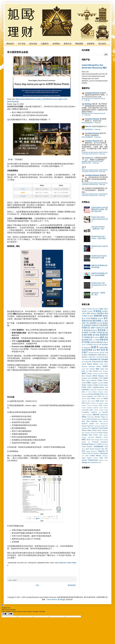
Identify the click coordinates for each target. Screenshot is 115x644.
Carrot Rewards (91, 380)
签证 (91, 340)
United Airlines (96, 456)
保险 (101, 309)
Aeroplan (94, 359)
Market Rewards (87, 415)
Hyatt (97, 401)
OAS (97, 424)
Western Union (103, 460)
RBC (84, 440)
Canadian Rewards (92, 93)
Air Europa (85, 362)
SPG (83, 451)
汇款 (87, 323)
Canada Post (86, 378)
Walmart (84, 460)
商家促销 (104, 340)
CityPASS (101, 383)
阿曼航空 (84, 309)
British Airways (98, 376)
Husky (93, 401)
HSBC (106, 399)
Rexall (106, 440)
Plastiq (94, 430)
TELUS (84, 453)
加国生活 (86, 328)
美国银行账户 (89, 337)
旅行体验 (96, 335)
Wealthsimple (93, 460)
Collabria (90, 385)
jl (85, 167)
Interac (88, 403)
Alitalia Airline (104, 364)
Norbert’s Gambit (88, 424)
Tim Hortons (95, 453)
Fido (99, 396)
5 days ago (102, 154)
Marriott (96, 414)
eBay (83, 392)
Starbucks (94, 451)
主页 (37, 585)
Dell (107, 387)
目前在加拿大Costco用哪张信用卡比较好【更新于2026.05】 (100, 209)
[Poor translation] (10, 614)
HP (102, 399)
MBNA (84, 417)
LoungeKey (85, 412)
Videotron (105, 456)
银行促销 (101, 350)
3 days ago (97, 123)
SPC (106, 449)
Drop (106, 390)
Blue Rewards (104, 371)
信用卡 (95, 347)
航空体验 (97, 321)
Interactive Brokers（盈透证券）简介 (98, 228)
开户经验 (92, 332)
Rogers (91, 444)
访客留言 (91, 44)
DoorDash (93, 390)
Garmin (84, 399)
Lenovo (96, 410)
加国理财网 (103, 325)
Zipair (100, 463)
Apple (102, 369)
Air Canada (103, 359)
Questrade (91, 437)
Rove (96, 444)
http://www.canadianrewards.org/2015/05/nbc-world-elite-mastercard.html (95, 153)
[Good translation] (4, 614)
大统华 (84, 313)
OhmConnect (104, 424)
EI (87, 392)
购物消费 (98, 316)
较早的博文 (72, 585)
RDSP (92, 440)
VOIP (106, 458)
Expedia (90, 396)
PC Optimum (93, 428)
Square (88, 451)
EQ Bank (91, 394)
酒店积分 (94, 330)
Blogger (63, 599)
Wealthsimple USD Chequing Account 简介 (99, 285)
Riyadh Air (86, 442)
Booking (95, 374)
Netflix (100, 421)
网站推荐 (79, 44)
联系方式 (68, 44)
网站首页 (10, 44)
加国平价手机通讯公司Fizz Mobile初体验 (99, 274)
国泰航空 (94, 318)
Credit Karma (103, 385)
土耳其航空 (90, 345)
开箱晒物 (99, 332)
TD (107, 451)
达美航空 (105, 311)
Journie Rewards (92, 405)
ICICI (106, 401)
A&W (83, 360)
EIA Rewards (93, 392)
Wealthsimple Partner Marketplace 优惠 (99, 257)
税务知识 (100, 342)
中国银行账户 (92, 357)
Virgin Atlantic (87, 458)
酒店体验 (102, 330)
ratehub (106, 437)
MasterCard (104, 415)
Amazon (84, 366)
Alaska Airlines (93, 364)
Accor (87, 359)
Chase (100, 380)
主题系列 (45, 44)
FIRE (103, 396)
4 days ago (97, 137)
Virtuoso (96, 458)
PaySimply (97, 426)
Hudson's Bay (86, 401)
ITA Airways (100, 403)
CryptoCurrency (98, 387)
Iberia (102, 401)
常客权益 (97, 311)
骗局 (102, 337)
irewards (93, 403)
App (97, 369)
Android (92, 369)
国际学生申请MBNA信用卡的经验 (99, 266)
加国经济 (95, 325)
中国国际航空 (92, 355)
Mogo (103, 417)
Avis (87, 371)
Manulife (105, 412)
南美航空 (97, 337)
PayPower (90, 426)
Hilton (15, 580)
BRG (106, 374)
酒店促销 (87, 330)
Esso (102, 394)
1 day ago (87, 100)
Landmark (89, 408)
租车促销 (102, 357)
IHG (83, 403)
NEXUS (106, 421)
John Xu (88, 126)
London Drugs (103, 410)
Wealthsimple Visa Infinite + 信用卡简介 (99, 237)
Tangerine (101, 451)
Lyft (100, 412)
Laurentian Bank (87, 410)
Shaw (83, 449)
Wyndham (94, 462)
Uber (87, 456)
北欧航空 (91, 311)
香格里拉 (96, 345)
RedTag (97, 440)
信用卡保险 (104, 348)
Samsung (105, 444)
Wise (89, 462)
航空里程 (89, 321)
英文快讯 (102, 44)
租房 (106, 357)
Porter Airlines (103, 433)
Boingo (89, 374)
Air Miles (105, 362)
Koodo (84, 408)
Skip (103, 449)
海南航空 (101, 318)
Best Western (94, 371)
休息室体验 (87, 350)
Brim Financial (87, 376)
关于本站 (22, 44)
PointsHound (94, 433)
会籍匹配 (93, 323)
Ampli (83, 369)
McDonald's (91, 417)
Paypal (84, 426)
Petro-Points (103, 428)
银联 (95, 350)
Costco (96, 385)
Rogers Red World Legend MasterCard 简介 (100, 219)
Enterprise (85, 394)
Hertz (89, 399)
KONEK (106, 405)
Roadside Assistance (100, 442)
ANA (87, 369)
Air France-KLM (95, 362)
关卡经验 (87, 318)
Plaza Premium (103, 430)
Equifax (97, 394)
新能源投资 (87, 348)
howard (88, 158)
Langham (96, 408)
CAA (106, 376)
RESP (102, 440)
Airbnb (84, 364)
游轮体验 (91, 353)
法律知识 (94, 313)
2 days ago (87, 115)
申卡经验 (86, 342)
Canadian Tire (97, 378)
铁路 (105, 342)
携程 (100, 345)
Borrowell (101, 374)
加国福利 (88, 325)
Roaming (85, 444)
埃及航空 (90, 309)
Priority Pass (98, 435)
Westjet (84, 462)
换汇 (103, 321)
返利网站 (101, 313)
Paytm (103, 426)
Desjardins (86, 390)
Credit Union (87, 387)
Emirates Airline (103, 392)
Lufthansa (94, 412)
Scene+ (90, 447)
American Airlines (95, 366)
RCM (88, 440)
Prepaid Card (87, 435)
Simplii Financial (95, 449)
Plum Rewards (86, 433)
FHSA (95, 396)
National (100, 419)
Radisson (99, 437)
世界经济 (93, 342)
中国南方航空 (102, 355)
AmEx (105, 366)
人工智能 (96, 340)
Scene (84, 447)
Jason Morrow (52, 599)
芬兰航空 (90, 316)
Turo (83, 456)
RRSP (100, 444)
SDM (106, 447)
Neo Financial (92, 421)
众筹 (98, 357)
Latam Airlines (103, 408)
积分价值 (33, 44)
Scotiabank (99, 446)
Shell (87, 449)
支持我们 (56, 44)
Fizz (107, 396)
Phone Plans (87, 430)
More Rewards (92, 419)
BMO (84, 373)
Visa (101, 458)
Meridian (98, 417)
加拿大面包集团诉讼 (87, 123)
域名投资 (97, 353)
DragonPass (100, 390)
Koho (100, 405)
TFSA (89, 453)
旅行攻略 (88, 335)
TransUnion (104, 453)
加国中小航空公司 (97, 328)
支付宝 (102, 353)
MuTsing (88, 104)
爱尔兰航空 (96, 309)
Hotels (98, 399)
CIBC (89, 383)
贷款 (88, 313)
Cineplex (94, 383)
